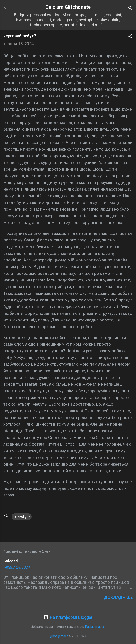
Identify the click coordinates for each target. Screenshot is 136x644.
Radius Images (95, 627)
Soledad (11, 561)
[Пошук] (130, 8)
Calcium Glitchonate (68, 7)
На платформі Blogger (68, 617)
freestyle (22, 517)
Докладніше (118, 597)
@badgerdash (59, 636)
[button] (130, 37)
